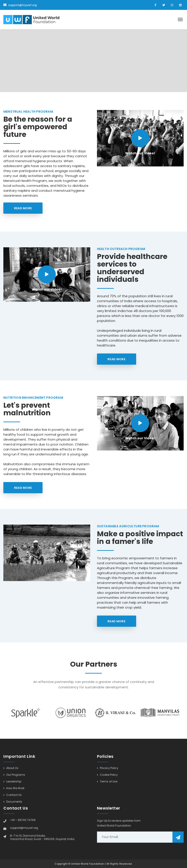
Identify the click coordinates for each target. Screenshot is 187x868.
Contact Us (13, 795)
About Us (11, 768)
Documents (13, 802)
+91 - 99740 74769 (23, 820)
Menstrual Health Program (28, 112)
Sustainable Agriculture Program (128, 526)
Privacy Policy (108, 768)
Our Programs (14, 775)
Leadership (12, 781)
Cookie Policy (107, 775)
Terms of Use (107, 781)
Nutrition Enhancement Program (33, 398)
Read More (23, 208)
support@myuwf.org (20, 5)
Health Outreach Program (121, 249)
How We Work (14, 788)
